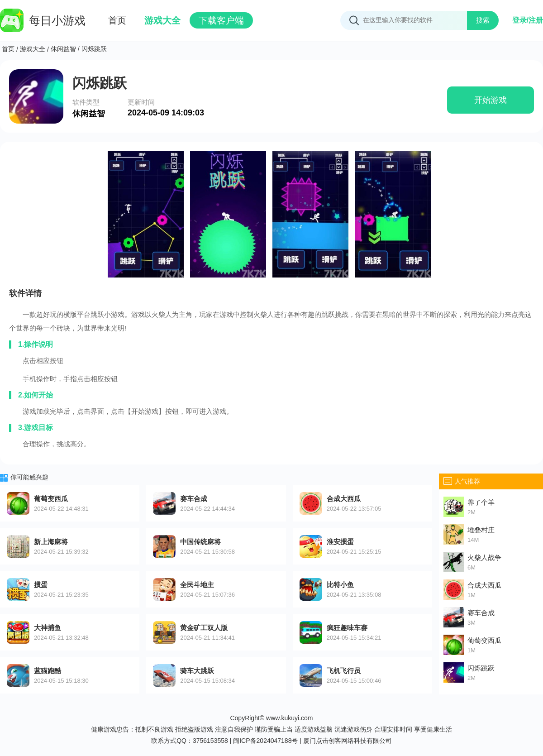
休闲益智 (63, 49)
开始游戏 (491, 100)
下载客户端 (221, 20)
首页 (117, 20)
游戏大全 (162, 20)
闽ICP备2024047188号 (265, 741)
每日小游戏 (43, 20)
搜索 (483, 20)
